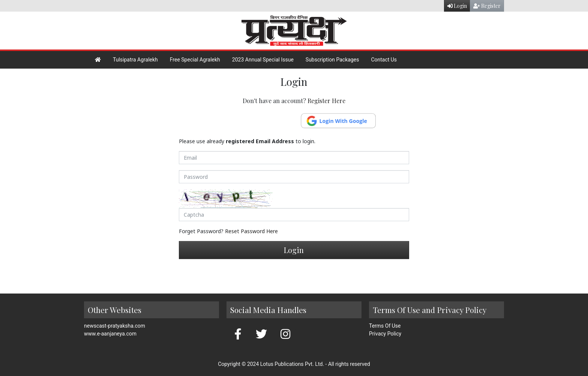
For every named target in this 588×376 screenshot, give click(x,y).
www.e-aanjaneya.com (110, 334)
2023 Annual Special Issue (263, 60)
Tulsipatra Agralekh (135, 60)
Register (487, 6)
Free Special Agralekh (195, 60)
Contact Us (384, 60)
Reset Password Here (251, 231)
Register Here (326, 101)
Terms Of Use (385, 326)
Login (457, 6)
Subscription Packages (332, 60)
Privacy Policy (385, 334)
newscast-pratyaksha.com (115, 326)
